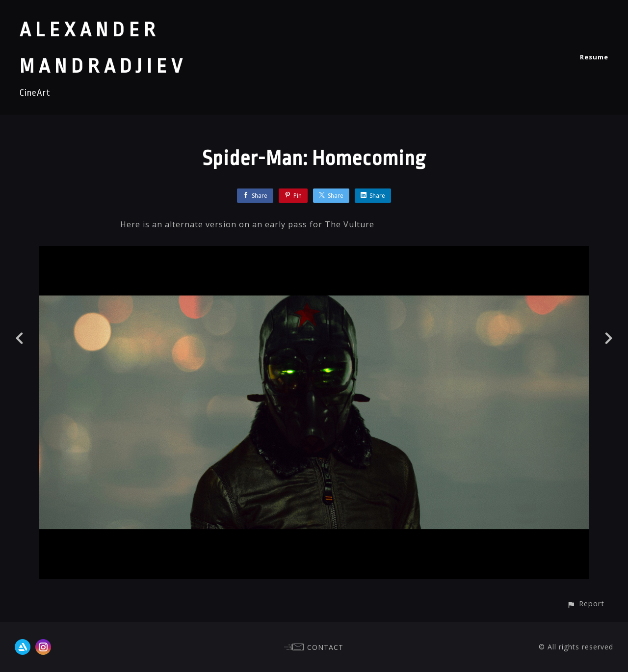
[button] (586, 604)
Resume (594, 57)
